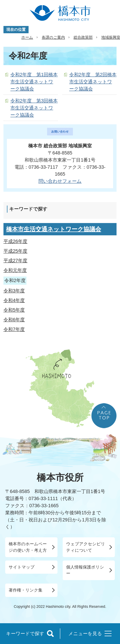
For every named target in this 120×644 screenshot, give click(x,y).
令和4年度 (14, 300)
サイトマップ (22, 567)
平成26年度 (15, 241)
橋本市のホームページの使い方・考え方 (28, 547)
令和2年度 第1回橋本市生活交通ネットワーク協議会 (34, 82)
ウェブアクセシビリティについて (86, 547)
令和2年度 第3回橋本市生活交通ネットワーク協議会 (34, 108)
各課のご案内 (53, 37)
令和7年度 (14, 329)
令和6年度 (14, 320)
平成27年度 (15, 261)
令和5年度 (14, 310)
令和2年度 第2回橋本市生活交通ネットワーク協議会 (93, 82)
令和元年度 (15, 270)
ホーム (27, 37)
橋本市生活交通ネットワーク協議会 (54, 229)
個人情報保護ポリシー (85, 570)
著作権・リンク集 (26, 590)
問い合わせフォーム (60, 181)
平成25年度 (15, 251)
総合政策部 (83, 37)
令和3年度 (14, 291)
